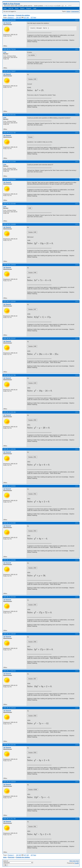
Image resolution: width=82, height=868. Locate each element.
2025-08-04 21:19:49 (9, 162)
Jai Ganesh (7, 23)
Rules (17, 8)
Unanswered (75, 11)
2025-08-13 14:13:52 (9, 523)
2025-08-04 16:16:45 (9, 20)
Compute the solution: (23, 15)
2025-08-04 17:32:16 (9, 49)
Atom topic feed (74, 861)
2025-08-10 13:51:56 (9, 412)
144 (17, 17)
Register (29, 8)
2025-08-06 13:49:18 (9, 265)
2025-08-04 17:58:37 (9, 71)
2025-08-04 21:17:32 (9, 133)
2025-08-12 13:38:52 (9, 486)
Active (68, 11)
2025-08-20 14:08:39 (9, 782)
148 (27, 17)
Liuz (5, 52)
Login (35, 8)
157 (32, 17)
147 (25, 17)
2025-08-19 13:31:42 (9, 745)
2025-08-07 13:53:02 (9, 301)
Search (22, 8)
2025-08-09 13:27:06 (9, 375)
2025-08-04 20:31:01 (9, 115)
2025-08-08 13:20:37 (9, 338)
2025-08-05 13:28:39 (9, 224)
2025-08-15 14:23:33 (9, 597)
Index (5, 8)
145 (20, 17)
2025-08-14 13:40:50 (9, 560)
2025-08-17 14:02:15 (9, 671)
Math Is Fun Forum (12, 4)
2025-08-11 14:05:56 (9, 449)
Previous (10, 17)
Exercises (11, 15)
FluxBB (77, 863)
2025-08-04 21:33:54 (9, 179)
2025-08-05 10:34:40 (9, 204)
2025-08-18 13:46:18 (9, 708)
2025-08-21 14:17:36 (9, 819)
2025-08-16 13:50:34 (9, 634)
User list (11, 8)
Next (35, 17)
